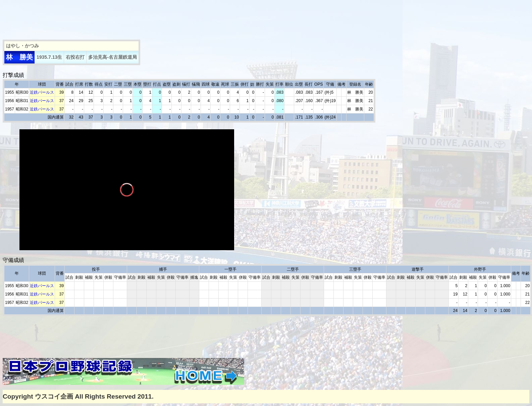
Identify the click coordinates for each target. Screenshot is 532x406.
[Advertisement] (125, 18)
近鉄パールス (42, 92)
